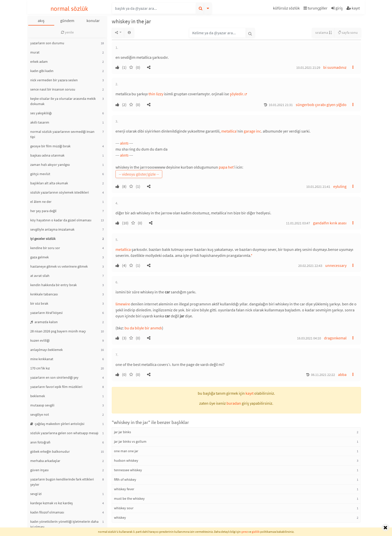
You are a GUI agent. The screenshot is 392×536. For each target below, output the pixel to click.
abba (342, 374)
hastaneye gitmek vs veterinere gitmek (59, 266)
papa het (226, 167)
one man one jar (126, 451)
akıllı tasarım (40, 122)
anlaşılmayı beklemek (46, 350)
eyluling (340, 186)
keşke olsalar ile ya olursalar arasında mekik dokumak (63, 101)
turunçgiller (315, 8)
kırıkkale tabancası (44, 294)
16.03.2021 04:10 (309, 338)
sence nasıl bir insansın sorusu (53, 89)
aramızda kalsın (44, 322)
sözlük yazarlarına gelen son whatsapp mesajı (64, 433)
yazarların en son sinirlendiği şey (54, 377)
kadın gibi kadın (42, 71)
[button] (287, 9)
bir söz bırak (39, 303)
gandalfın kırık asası (330, 223)
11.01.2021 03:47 (298, 223)
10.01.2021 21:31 (281, 105)
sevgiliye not (40, 414)
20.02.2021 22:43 (310, 266)
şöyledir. (237, 94)
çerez (244, 532)
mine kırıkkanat (42, 359)
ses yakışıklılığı (41, 113)
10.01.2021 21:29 (308, 68)
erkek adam (39, 62)
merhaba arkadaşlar (45, 461)
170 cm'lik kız (40, 368)
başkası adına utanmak (47, 155)
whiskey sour (124, 508)
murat (35, 52)
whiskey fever (124, 489)
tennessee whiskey (128, 470)
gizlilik (256, 532)
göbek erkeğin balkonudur (50, 451)
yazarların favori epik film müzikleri (56, 387)
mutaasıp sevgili (42, 405)
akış (41, 21)
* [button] (252, 255)
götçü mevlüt (40, 174)
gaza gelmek (39, 257)
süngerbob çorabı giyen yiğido (321, 105)
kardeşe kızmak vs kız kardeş (51, 503)
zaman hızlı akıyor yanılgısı (50, 165)
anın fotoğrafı (40, 442)
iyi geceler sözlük (43, 239)
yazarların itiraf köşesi (46, 313)
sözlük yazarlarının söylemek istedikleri (59, 192)
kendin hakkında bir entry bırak (53, 285)
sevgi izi (36, 494)
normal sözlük (69, 9)
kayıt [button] (249, 393)
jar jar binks (122, 432)
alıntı (124, 143)
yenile (67, 32)
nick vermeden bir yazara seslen (54, 80)
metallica (229, 131)
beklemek (38, 396)
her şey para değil (43, 211)
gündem (67, 21)
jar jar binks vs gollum (130, 441)
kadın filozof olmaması (47, 512)
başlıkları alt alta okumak (49, 183)
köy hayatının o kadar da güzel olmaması (61, 220)
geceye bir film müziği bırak (50, 146)
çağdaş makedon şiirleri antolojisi (57, 424)
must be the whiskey (129, 498)
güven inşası (39, 470)
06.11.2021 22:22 (323, 375)
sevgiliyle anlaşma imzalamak (52, 229)
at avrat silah (40, 276)
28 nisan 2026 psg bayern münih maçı (58, 331)
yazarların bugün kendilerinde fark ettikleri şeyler (62, 482)
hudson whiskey (126, 460)
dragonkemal (335, 338)
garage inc (252, 131)
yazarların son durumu (47, 43)
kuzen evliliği (40, 340)
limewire (123, 304)
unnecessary (336, 265)
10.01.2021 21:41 (318, 187)
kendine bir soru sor (45, 248)
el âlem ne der (41, 202)
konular (93, 21)
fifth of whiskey (125, 479)
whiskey (120, 517)
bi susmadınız (335, 67)
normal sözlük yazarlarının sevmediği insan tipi (62, 134)
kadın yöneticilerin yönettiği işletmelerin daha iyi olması (64, 524)
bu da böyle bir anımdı (143, 328)
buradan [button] (234, 403)
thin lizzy (156, 94)
